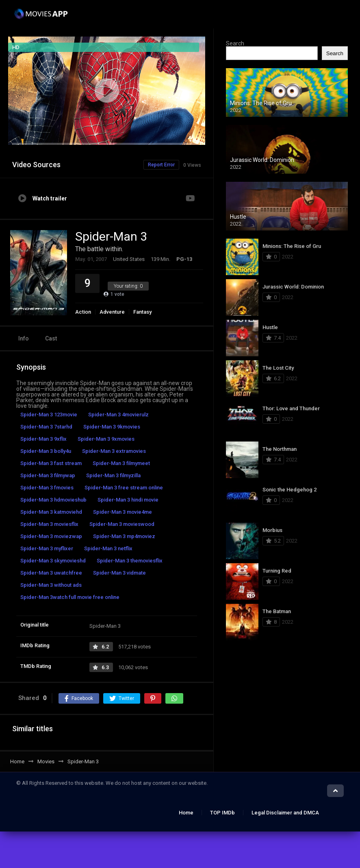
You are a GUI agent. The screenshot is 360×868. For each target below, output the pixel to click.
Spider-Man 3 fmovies (47, 488)
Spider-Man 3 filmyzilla (113, 475)
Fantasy (142, 312)
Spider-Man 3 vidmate (119, 573)
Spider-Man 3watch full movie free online (70, 597)
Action (83, 312)
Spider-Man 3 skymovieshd (53, 561)
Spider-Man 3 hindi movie (128, 500)
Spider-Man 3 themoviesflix (130, 561)
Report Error (161, 165)
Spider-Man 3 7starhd (46, 427)
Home (186, 813)
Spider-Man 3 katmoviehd (51, 512)
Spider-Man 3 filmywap (48, 475)
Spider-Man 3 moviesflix (49, 524)
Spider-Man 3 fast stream (51, 463)
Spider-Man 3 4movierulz (118, 415)
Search (235, 43)
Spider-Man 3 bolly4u (46, 451)
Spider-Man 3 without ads (51, 585)
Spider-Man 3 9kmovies (112, 427)
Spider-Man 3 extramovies (114, 451)
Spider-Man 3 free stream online (124, 488)
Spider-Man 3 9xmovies (106, 439)
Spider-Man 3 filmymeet (121, 463)
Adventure (112, 312)
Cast (51, 338)
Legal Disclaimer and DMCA (285, 813)
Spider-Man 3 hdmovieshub (53, 500)
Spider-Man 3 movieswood (122, 524)
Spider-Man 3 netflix (108, 548)
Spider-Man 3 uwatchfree (51, 573)
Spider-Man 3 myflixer (47, 548)
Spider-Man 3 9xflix (43, 439)
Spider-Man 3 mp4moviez (124, 536)
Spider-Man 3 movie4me (123, 512)
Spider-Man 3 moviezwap (51, 536)
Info (24, 338)
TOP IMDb (222, 813)
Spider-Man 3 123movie (49, 415)
